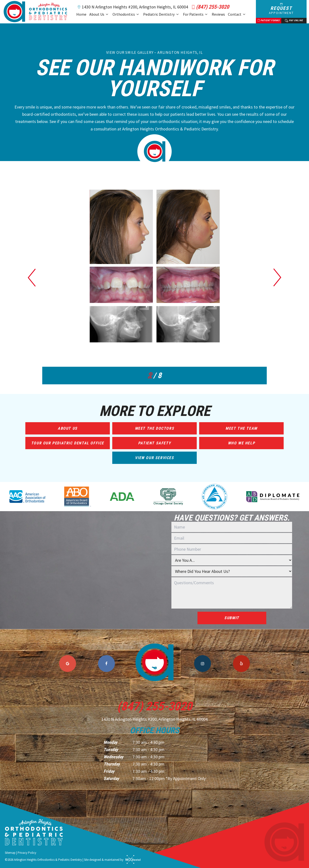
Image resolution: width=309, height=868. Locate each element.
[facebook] (106, 664)
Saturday (111, 778)
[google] (68, 664)
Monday (110, 742)
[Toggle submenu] (107, 14)
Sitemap (10, 853)
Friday (109, 771)
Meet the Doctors (155, 428)
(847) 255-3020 (210, 7)
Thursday (112, 764)
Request (281, 9)
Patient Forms (269, 20)
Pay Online (294, 21)
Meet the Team (241, 428)
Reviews (218, 14)
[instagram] (203, 664)
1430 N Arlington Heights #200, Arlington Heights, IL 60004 (132, 7)
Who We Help (242, 443)
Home (81, 14)
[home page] (35, 12)
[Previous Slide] (32, 277)
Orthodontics (126, 14)
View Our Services (154, 458)
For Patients (196, 14)
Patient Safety (154, 443)
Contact (237, 14)
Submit (232, 618)
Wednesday (113, 757)
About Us (99, 14)
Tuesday (111, 749)
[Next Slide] (277, 277)
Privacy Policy (27, 853)
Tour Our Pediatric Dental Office (68, 443)
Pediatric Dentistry (162, 14)
